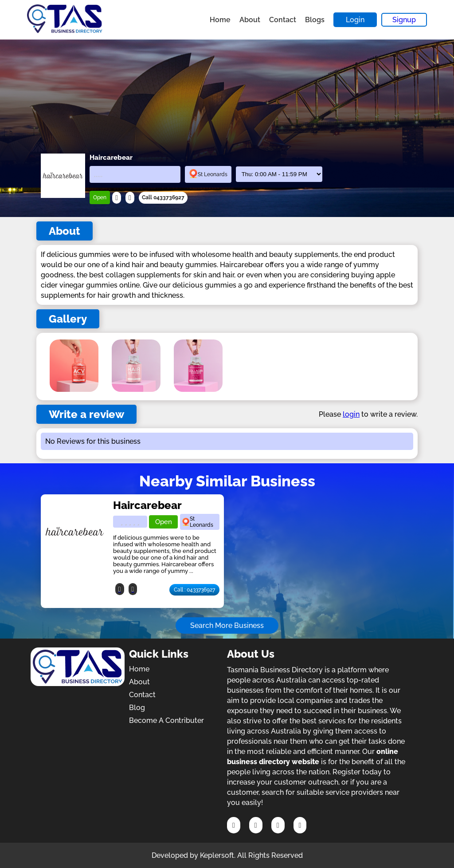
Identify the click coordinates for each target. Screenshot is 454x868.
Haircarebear (147, 505)
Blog (137, 708)
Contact (283, 20)
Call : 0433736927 (194, 590)
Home (220, 20)
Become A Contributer (166, 720)
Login (355, 20)
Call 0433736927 (163, 197)
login (351, 414)
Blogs (315, 20)
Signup (404, 20)
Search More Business (227, 625)
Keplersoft (217, 855)
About (250, 20)
